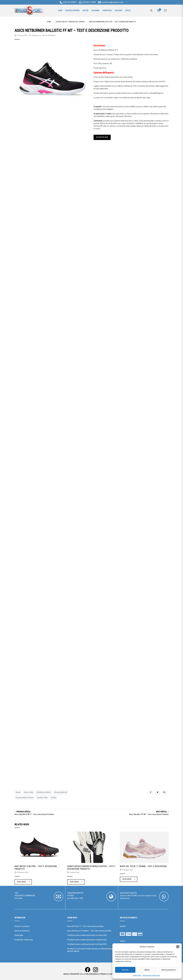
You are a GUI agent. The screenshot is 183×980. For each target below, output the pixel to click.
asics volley (29, 792)
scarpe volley (43, 797)
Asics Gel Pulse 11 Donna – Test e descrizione (143, 866)
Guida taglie (19, 935)
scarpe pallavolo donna (25, 797)
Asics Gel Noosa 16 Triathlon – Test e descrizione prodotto (89, 931)
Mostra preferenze (169, 970)
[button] (178, 947)
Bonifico (123, 926)
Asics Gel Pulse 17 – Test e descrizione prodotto (85, 926)
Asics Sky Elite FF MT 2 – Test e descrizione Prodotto (34, 814)
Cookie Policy (137, 975)
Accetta (125, 970)
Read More (22, 882)
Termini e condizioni (22, 926)
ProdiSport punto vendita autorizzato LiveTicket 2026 (87, 935)
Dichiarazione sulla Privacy (151, 975)
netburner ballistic (44, 792)
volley (54, 797)
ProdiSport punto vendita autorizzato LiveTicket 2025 (87, 944)
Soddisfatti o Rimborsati (24, 940)
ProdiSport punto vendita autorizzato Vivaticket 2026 (87, 940)
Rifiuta (147, 970)
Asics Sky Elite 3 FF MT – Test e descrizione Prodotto (149, 814)
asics (18, 792)
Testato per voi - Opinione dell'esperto (44, 35)
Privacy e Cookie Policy (110, 974)
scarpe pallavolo (61, 792)
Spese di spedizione (22, 931)
